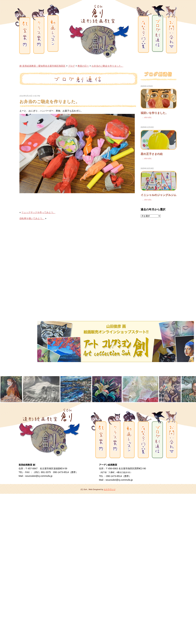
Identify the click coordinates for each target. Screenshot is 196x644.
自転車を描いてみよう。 (32, 218)
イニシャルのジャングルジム (159, 195)
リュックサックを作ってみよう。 (38, 212)
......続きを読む (146, 117)
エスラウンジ (110, 489)
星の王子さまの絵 (152, 154)
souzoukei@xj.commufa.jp (39, 476)
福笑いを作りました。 (154, 113)
